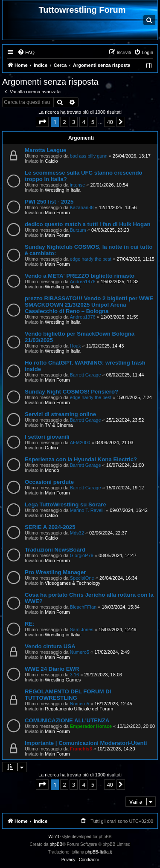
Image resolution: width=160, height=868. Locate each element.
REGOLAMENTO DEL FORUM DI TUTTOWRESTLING (68, 695)
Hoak (76, 346)
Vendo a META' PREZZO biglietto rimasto (80, 276)
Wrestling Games (63, 680)
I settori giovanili (47, 437)
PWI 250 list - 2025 (49, 202)
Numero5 (80, 652)
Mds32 (77, 533)
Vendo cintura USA (50, 646)
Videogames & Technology (73, 583)
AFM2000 (80, 443)
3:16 (74, 675)
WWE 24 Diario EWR (52, 669)
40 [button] (110, 122)
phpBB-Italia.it (99, 852)
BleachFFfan (83, 607)
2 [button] (64, 122)
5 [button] (93, 122)
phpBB (56, 844)
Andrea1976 (83, 282)
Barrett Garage (86, 375)
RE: (30, 624)
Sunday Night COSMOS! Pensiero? (71, 392)
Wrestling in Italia (63, 190)
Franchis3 (81, 749)
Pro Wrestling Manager (55, 572)
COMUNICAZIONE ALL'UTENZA (67, 720)
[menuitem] (26, 52)
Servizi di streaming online (60, 414)
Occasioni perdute (49, 482)
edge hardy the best (91, 259)
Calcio (51, 161)
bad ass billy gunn (89, 156)
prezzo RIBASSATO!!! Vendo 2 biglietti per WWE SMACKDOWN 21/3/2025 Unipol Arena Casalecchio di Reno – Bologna (89, 305)
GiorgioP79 (82, 555)
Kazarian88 (82, 207)
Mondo (52, 470)
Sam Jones (82, 629)
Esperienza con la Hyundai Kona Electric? (81, 459)
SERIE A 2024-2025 (50, 527)
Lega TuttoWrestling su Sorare (65, 504)
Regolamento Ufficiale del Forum (79, 709)
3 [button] (74, 122)
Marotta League (45, 150)
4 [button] (83, 122)
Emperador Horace (91, 726)
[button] (42, 122)
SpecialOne (82, 578)
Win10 (55, 837)
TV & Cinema (59, 425)
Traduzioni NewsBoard (55, 550)
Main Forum (57, 213)
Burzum (78, 230)
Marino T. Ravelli (87, 510)
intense (77, 185)
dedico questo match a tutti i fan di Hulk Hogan (88, 224)
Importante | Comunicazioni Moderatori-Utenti (86, 743)
